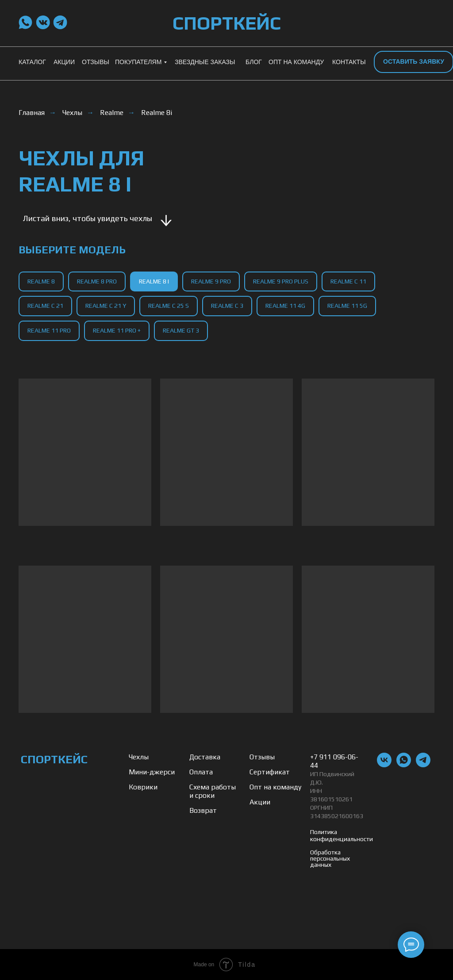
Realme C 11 (348, 281)
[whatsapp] (404, 765)
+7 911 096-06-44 (334, 761)
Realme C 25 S (169, 306)
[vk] (384, 765)
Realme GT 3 (181, 330)
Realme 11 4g (285, 306)
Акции (260, 802)
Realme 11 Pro (49, 330)
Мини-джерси (152, 772)
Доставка (205, 757)
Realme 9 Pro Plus (281, 281)
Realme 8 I (154, 281)
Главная (32, 113)
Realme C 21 (45, 306)
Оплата (201, 772)
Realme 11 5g (347, 306)
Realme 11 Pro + (117, 330)
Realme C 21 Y (106, 306)
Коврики (143, 787)
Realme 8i (157, 113)
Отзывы (262, 757)
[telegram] (423, 765)
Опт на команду (275, 787)
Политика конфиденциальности (342, 835)
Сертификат (270, 772)
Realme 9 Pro (211, 281)
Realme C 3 (227, 306)
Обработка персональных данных (330, 858)
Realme (112, 113)
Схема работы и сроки (213, 791)
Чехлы (72, 113)
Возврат (203, 810)
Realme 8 (41, 281)
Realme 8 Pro (97, 281)
